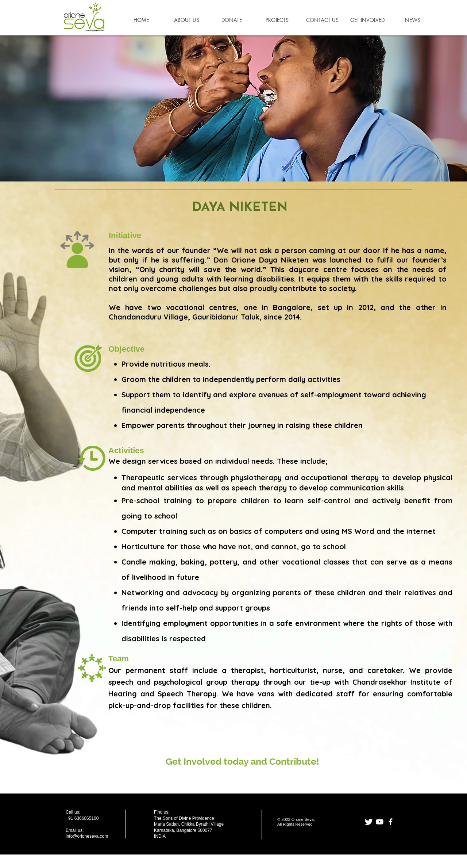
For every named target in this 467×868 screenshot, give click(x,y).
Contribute (293, 761)
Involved (202, 761)
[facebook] (391, 822)
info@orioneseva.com (87, 836)
